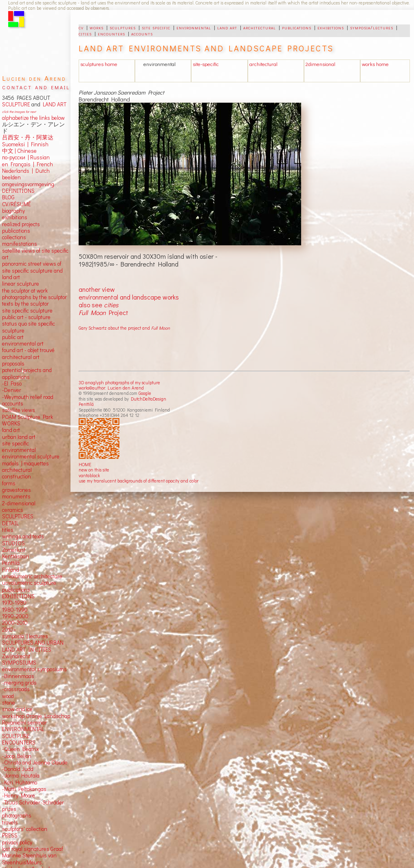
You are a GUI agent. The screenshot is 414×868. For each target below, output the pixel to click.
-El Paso (12, 383)
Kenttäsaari (15, 556)
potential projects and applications (27, 373)
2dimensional (320, 64)
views (28, 410)
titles (8, 530)
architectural (260, 27)
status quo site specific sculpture (29, 327)
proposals (13, 364)
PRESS (10, 835)
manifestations (20, 244)
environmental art (23, 344)
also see (98, 305)
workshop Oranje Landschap (36, 716)
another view (97, 289)
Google (145, 393)
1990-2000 (15, 616)
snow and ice (17, 709)
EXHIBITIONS (18, 596)
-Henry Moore (19, 795)
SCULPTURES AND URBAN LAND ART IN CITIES (33, 646)
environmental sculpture (31, 456)
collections (14, 237)
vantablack (89, 475)
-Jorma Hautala (21, 775)
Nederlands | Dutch (26, 171)
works (97, 27)
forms (9, 483)
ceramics (13, 510)
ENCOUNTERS (19, 742)
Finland (11, 570)
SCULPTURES (18, 516)
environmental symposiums (34, 669)
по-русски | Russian (26, 157)
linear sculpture (21, 284)
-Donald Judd (18, 769)
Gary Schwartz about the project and (124, 328)
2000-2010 (15, 623)
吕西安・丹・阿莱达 (28, 137)
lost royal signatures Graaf (33, 849)
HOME (85, 464)
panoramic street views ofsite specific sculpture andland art (32, 270)
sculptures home (99, 64)
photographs (17, 815)
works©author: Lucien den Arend (111, 388)
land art (227, 27)
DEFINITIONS (18, 191)
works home (375, 64)
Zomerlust (14, 550)
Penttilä (86, 404)
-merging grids (19, 683)
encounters (111, 33)
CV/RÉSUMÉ (17, 204)
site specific (156, 27)
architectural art (21, 357)
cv (81, 27)
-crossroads (16, 689)
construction (17, 476)
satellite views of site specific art (35, 254)
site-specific (206, 64)
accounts (142, 33)
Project (103, 312)
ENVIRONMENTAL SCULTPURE (23, 732)
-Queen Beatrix (20, 749)
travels (10, 822)
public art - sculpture (26, 317)
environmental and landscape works (129, 297)
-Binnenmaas (18, 676)
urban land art (19, 437)
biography (13, 211)
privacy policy (17, 842)
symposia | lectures (25, 636)
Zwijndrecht (16, 656)
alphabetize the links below (33, 118)
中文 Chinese (19, 151)
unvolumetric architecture (32, 576)
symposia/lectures (372, 27)
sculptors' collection (25, 829)
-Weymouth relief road (28, 397)
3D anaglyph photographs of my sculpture (119, 382)
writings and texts (23, 536)
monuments (16, 496)
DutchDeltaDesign (149, 399)
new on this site (94, 470)
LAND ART (53, 104)
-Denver (12, 390)
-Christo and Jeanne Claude (35, 762)
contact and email (36, 87)
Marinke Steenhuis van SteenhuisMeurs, (29, 859)
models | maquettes (25, 463)
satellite (11, 410)
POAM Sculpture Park (28, 417)
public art (13, 337)
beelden (11, 177)
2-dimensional (19, 503)
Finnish (39, 144)
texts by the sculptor (25, 304)
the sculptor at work (25, 291)
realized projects (21, 224)
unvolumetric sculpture (29, 583)
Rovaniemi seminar (24, 723)
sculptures (123, 27)
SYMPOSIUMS (19, 663)
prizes (9, 809)
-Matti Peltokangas (24, 789)
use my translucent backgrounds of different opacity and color (139, 481)
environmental (194, 27)
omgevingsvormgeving (28, 184)
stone (9, 703)
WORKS (11, 423)
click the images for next (19, 111)
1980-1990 (15, 610)
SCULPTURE (16, 104)
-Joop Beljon (17, 756)
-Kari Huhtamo (20, 782)
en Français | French (28, 164)
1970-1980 (14, 603)
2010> (9, 630)
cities (85, 33)
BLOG (8, 197)
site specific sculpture (27, 311)
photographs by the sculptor (34, 297)
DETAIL (10, 523)
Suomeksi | (15, 144)
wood (8, 696)
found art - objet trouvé (28, 350)
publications (297, 27)
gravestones (17, 490)
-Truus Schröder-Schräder (33, 802)
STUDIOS (13, 543)
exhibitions (331, 27)
